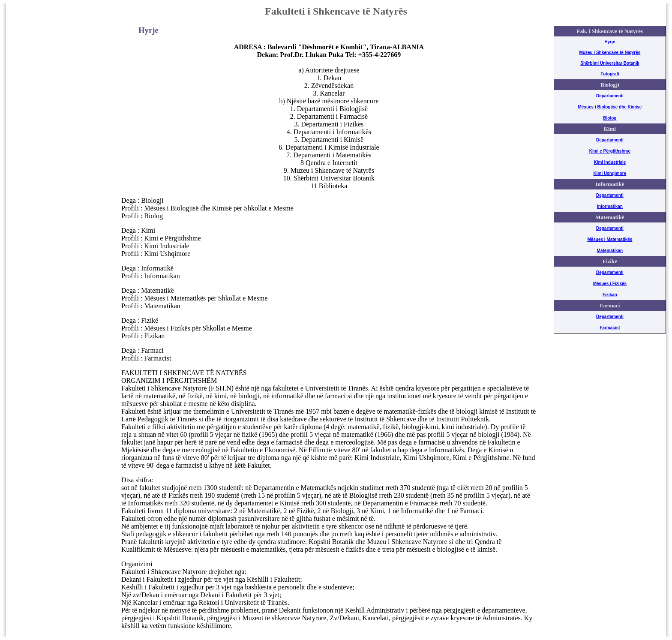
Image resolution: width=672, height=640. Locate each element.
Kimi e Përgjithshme (610, 151)
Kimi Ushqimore (610, 173)
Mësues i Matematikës (610, 239)
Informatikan (610, 206)
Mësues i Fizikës (610, 284)
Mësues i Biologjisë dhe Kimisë (610, 107)
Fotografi (610, 74)
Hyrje (610, 42)
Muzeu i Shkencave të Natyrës (610, 53)
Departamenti (610, 96)
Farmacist (610, 328)
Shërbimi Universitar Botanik (610, 63)
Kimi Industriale (610, 162)
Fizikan (610, 295)
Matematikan (610, 251)
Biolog (610, 118)
